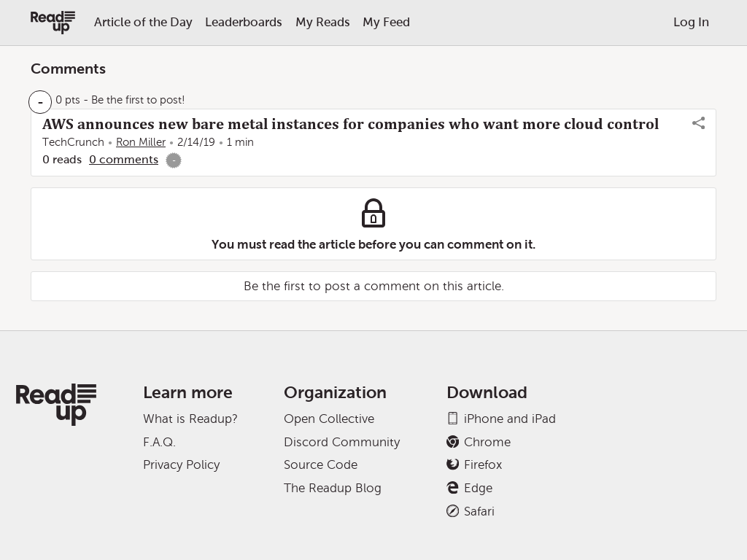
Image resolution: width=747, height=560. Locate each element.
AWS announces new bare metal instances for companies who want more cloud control (351, 124)
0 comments (124, 159)
